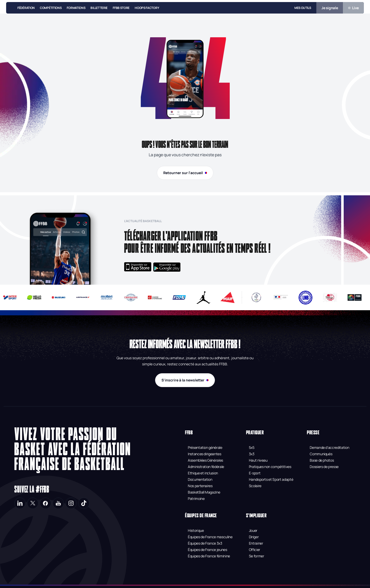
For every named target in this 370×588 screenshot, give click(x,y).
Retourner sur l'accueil (185, 173)
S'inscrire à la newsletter (185, 380)
